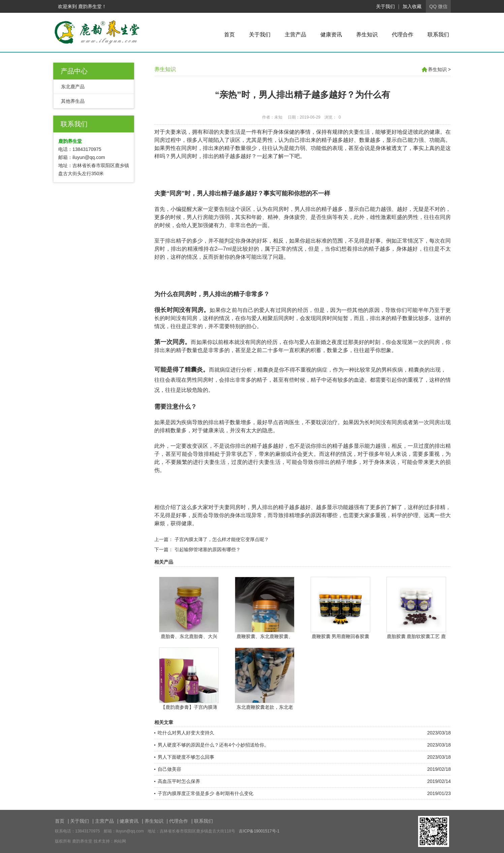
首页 (229, 35)
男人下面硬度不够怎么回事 (186, 757)
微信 (443, 6)
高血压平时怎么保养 (179, 781)
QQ (433, 6)
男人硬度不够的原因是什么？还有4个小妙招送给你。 (213, 745)
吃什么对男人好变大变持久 (186, 733)
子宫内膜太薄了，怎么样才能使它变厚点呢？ (222, 539)
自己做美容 (169, 769)
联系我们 (438, 35)
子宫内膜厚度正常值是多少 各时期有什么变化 (206, 793)
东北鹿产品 (73, 87)
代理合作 (403, 35)
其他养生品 (73, 101)
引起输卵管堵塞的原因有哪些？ (208, 549)
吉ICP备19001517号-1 (259, 831)
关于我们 (385, 6)
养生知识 (367, 35)
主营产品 (295, 35)
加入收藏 (412, 6)
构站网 (120, 841)
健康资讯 (331, 35)
